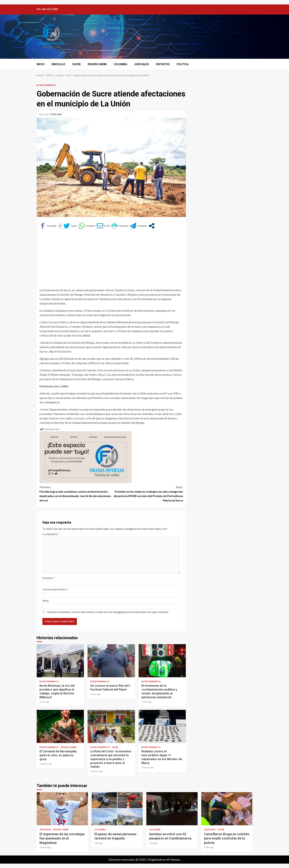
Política (183, 64)
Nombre (49, 578)
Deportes (163, 64)
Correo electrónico (55, 589)
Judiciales (142, 64)
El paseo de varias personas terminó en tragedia (117, 809)
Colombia (120, 64)
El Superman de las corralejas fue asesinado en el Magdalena (62, 809)
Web (46, 601)
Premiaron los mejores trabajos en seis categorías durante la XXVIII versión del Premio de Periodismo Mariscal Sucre (147, 493)
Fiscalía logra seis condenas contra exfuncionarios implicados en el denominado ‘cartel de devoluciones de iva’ (75, 493)
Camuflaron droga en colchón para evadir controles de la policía (227, 809)
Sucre (76, 64)
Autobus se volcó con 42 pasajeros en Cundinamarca (172, 809)
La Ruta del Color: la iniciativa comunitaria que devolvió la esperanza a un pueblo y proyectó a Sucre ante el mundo (111, 726)
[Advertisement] (111, 260)
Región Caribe (97, 64)
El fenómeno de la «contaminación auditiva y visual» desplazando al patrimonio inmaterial (162, 661)
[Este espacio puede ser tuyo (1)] (86, 457)
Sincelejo (58, 64)
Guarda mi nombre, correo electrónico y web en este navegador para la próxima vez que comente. (108, 612)
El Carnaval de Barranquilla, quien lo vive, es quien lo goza (60, 726)
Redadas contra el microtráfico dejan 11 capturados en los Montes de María (162, 726)
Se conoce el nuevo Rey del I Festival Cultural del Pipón (111, 661)
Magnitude (155, 859)
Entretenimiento (46, 85)
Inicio (41, 64)
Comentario (51, 534)
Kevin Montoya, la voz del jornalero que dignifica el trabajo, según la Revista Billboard (60, 661)
